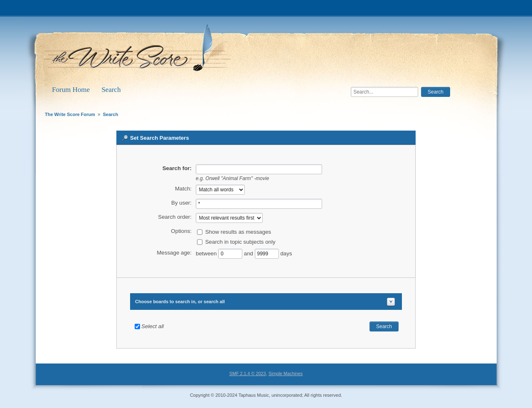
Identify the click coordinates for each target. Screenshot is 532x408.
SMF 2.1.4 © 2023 (248, 373)
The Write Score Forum (139, 51)
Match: (183, 189)
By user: (181, 203)
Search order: (175, 217)
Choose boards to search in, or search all (180, 302)
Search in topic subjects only (240, 241)
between (207, 253)
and (249, 253)
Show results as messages (238, 231)
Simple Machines (286, 373)
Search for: (177, 168)
